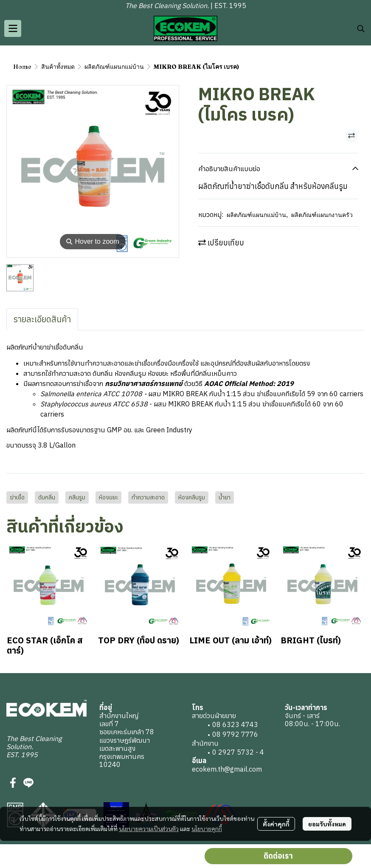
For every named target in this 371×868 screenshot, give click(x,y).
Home (22, 67)
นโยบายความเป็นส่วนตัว (149, 829)
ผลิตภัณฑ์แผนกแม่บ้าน (114, 67)
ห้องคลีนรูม (192, 497)
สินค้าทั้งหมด (58, 67)
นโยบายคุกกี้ (207, 829)
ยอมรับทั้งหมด (327, 824)
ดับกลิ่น (47, 497)
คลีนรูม (77, 497)
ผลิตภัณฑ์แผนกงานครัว (322, 215)
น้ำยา (225, 497)
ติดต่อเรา (278, 856)
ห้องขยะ (108, 497)
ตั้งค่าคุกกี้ (276, 824)
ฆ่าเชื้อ (17, 497)
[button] (361, 28)
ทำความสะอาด (148, 497)
